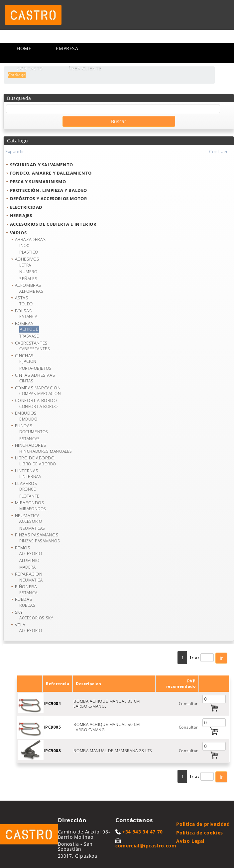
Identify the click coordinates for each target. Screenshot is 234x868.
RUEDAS (24, 599)
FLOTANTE (29, 496)
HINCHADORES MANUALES (46, 451)
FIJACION (28, 361)
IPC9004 (52, 704)
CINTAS (26, 381)
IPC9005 (52, 727)
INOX (24, 245)
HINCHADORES (31, 445)
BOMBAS (24, 323)
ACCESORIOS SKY (36, 618)
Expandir (15, 151)
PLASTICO (29, 252)
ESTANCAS (30, 439)
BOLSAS (23, 311)
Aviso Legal (190, 841)
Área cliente (85, 68)
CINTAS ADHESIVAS (35, 375)
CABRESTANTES (31, 343)
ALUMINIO (29, 560)
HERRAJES (21, 215)
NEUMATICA (27, 515)
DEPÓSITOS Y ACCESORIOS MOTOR (49, 198)
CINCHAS (24, 355)
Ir (221, 658)
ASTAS (22, 298)
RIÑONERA (26, 587)
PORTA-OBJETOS (35, 368)
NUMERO (28, 272)
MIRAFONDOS (30, 503)
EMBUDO (28, 419)
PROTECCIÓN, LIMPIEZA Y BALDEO (49, 190)
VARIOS (18, 233)
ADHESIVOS (27, 259)
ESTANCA (28, 316)
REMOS (23, 548)
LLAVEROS (26, 483)
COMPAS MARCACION (38, 388)
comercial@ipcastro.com (146, 846)
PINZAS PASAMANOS (37, 535)
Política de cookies (199, 833)
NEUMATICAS (32, 528)
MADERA (28, 567)
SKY (19, 612)
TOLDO (26, 304)
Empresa (67, 48)
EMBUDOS (26, 413)
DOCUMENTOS (34, 432)
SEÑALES (28, 279)
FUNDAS (24, 426)
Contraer (219, 151)
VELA (20, 625)
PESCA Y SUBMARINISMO (38, 182)
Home (24, 48)
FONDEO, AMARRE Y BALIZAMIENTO (51, 173)
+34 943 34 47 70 (143, 832)
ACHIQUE (29, 329)
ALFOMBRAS (28, 285)
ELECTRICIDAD (26, 207)
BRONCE (28, 489)
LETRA (25, 265)
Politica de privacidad (203, 824)
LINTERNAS (27, 471)
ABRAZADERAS (30, 239)
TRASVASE (29, 336)
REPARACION (29, 574)
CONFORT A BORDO (36, 400)
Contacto (30, 68)
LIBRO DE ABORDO (35, 458)
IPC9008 (52, 751)
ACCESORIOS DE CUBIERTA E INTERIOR (53, 224)
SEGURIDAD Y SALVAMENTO (42, 165)
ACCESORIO (31, 521)
